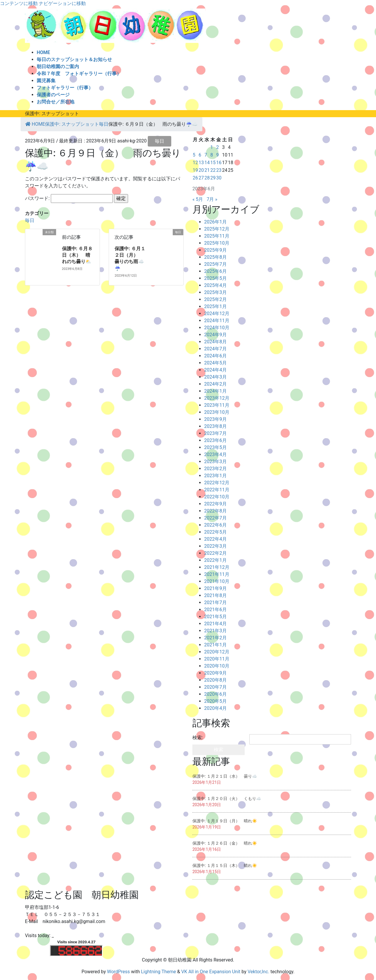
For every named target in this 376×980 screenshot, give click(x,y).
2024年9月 (215, 335)
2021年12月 (217, 567)
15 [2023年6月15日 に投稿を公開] (213, 163)
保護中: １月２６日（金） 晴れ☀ (225, 843)
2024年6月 (215, 356)
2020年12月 (217, 652)
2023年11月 (217, 405)
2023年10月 (217, 412)
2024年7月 (215, 349)
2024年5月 (215, 363)
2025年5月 (215, 278)
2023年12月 (217, 398)
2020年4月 (215, 708)
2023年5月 (215, 447)
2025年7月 (215, 264)
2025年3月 (215, 292)
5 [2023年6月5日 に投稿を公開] (194, 155)
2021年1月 (215, 645)
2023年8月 (215, 426)
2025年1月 (215, 306)
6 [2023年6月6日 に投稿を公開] (200, 155)
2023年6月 (215, 440)
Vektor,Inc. (258, 972)
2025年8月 (215, 257)
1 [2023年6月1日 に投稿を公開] (212, 147)
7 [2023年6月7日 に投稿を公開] (206, 155)
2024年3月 (215, 377)
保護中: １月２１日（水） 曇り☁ (225, 776)
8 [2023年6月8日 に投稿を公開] (212, 155)
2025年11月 (217, 236)
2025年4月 (215, 285)
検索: (198, 738)
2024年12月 (217, 314)
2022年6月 (215, 525)
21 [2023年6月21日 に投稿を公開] (207, 170)
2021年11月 (217, 574)
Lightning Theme (158, 972)
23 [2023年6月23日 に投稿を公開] (219, 170)
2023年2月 (215, 469)
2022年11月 (217, 490)
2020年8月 (215, 680)
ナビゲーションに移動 (62, 3)
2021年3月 (215, 631)
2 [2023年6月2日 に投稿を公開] (218, 147)
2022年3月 (215, 546)
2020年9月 (215, 673)
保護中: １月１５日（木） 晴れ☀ (225, 865)
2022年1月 (215, 560)
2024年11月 (217, 321)
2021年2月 (215, 638)
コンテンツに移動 (19, 3)
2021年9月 (215, 588)
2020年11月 (217, 659)
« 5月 (198, 199)
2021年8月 (215, 595)
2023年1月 (215, 476)
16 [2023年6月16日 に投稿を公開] (219, 163)
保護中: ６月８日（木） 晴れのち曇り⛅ (77, 255)
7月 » (212, 199)
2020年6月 (215, 694)
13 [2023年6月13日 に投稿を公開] (201, 163)
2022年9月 (215, 504)
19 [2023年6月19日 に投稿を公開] (195, 170)
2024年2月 (215, 384)
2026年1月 (215, 222)
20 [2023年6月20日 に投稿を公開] (201, 170)
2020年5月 (215, 701)
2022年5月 (215, 532)
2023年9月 (215, 419)
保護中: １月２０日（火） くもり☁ (227, 799)
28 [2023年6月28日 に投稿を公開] (207, 178)
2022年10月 (217, 497)
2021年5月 (215, 617)
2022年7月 (215, 518)
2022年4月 (215, 539)
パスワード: (69, 199)
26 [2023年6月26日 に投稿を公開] (195, 178)
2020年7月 (215, 687)
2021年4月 (215, 624)
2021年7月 (215, 602)
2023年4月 (215, 454)
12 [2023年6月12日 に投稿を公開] (195, 163)
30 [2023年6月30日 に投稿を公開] (219, 178)
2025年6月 (215, 271)
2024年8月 (215, 342)
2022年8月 (215, 511)
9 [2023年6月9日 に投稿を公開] (218, 155)
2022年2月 (215, 553)
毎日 (160, 141)
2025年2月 (215, 299)
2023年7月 (215, 433)
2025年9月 (215, 250)
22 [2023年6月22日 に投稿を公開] (213, 170)
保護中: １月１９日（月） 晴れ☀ (225, 821)
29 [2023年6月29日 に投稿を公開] (213, 178)
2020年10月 (217, 666)
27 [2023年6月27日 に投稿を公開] (201, 178)
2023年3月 (215, 462)
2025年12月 (217, 229)
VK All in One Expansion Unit (211, 972)
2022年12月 (217, 483)
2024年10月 (217, 328)
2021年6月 (215, 610)
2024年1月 (215, 391)
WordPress (118, 972)
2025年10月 (217, 243)
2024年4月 (215, 370)
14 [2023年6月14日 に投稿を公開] (207, 163)
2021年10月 (217, 581)
